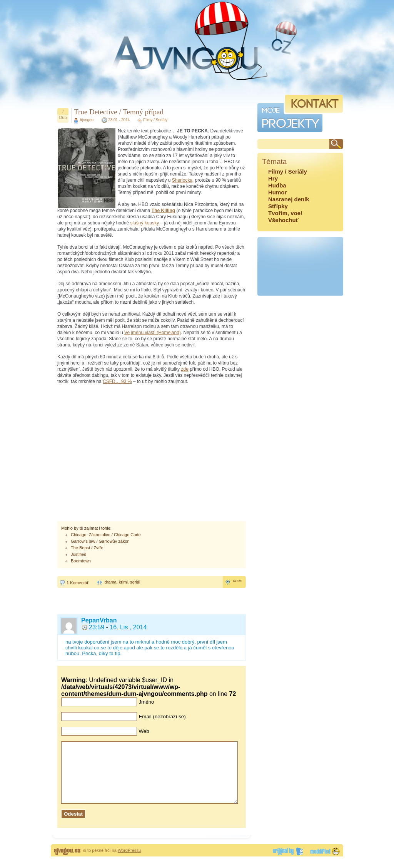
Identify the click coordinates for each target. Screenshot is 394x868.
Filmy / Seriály (155, 120)
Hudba (277, 185)
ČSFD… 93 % (117, 381)
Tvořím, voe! (285, 213)
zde (184, 369)
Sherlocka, (183, 180)
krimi (123, 582)
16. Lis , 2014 (128, 627)
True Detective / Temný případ (119, 112)
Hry (273, 178)
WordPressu (129, 862)
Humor (277, 192)
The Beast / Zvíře (87, 548)
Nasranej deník (289, 199)
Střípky (278, 206)
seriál (135, 582)
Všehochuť (283, 220)
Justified (78, 554)
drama (110, 582)
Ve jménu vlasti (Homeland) (153, 333)
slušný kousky (144, 223)
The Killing (163, 211)
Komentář (78, 583)
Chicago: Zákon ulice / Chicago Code (106, 535)
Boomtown (81, 561)
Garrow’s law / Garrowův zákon (100, 541)
